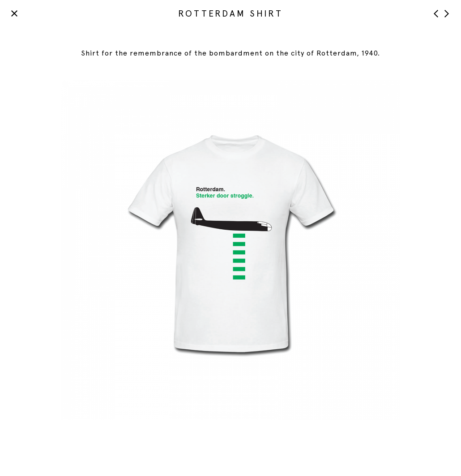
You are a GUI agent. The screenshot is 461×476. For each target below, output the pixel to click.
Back (15, 13)
